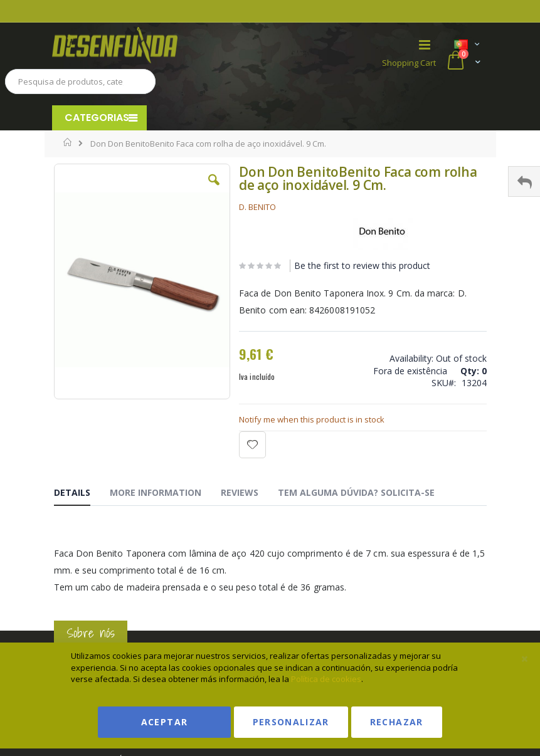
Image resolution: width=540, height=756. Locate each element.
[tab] (82, 495)
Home (68, 142)
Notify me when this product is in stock (312, 419)
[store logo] (161, 45)
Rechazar (397, 722)
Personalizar (291, 722)
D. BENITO (257, 207)
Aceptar (164, 722)
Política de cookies (326, 679)
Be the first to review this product (362, 265)
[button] (214, 189)
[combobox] (80, 81)
